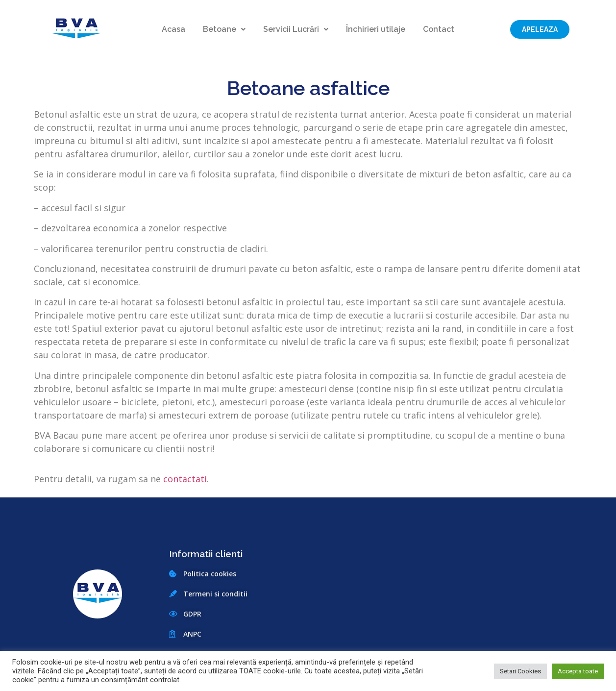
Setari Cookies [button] (520, 671)
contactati (185, 479)
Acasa (173, 29)
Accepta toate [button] (578, 671)
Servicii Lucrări (296, 29)
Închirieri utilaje (376, 29)
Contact (439, 29)
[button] (540, 29)
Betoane (224, 29)
